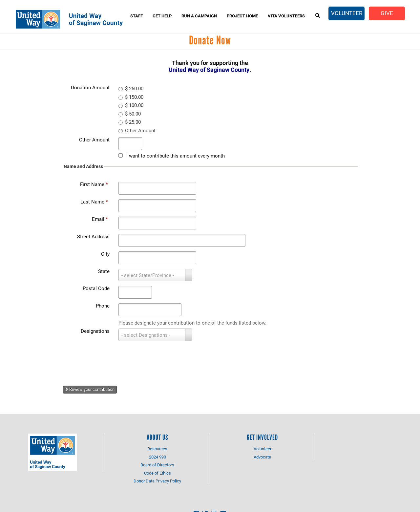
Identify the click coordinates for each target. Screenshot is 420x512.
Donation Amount (90, 87)
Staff (136, 16)
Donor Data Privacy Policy (157, 481)
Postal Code (96, 288)
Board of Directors (157, 465)
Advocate (262, 457)
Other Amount (94, 139)
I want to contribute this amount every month (176, 156)
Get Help (162, 16)
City (105, 254)
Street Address (93, 236)
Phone (103, 306)
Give (387, 13)
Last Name (94, 202)
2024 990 (157, 457)
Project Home (242, 16)
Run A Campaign (199, 16)
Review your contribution (90, 389)
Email (100, 219)
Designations (95, 331)
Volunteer (347, 13)
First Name (94, 184)
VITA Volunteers (286, 16)
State (104, 271)
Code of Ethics (157, 473)
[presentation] (118, 361)
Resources (157, 449)
